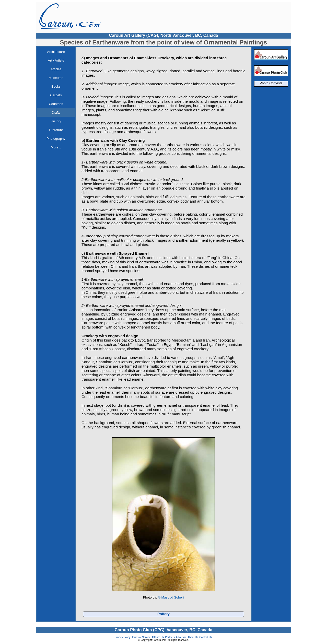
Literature (56, 130)
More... (56, 147)
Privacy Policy (122, 637)
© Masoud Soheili (171, 597)
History (56, 121)
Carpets (56, 95)
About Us (193, 637)
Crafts (56, 113)
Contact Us (206, 637)
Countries (56, 104)
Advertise (181, 637)
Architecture (56, 52)
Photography (56, 139)
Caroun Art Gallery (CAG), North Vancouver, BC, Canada (163, 35)
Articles (56, 69)
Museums (56, 78)
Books (56, 86)
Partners (170, 637)
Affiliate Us (158, 637)
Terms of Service (141, 637)
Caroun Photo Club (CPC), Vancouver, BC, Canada (163, 630)
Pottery (163, 614)
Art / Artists (56, 60)
